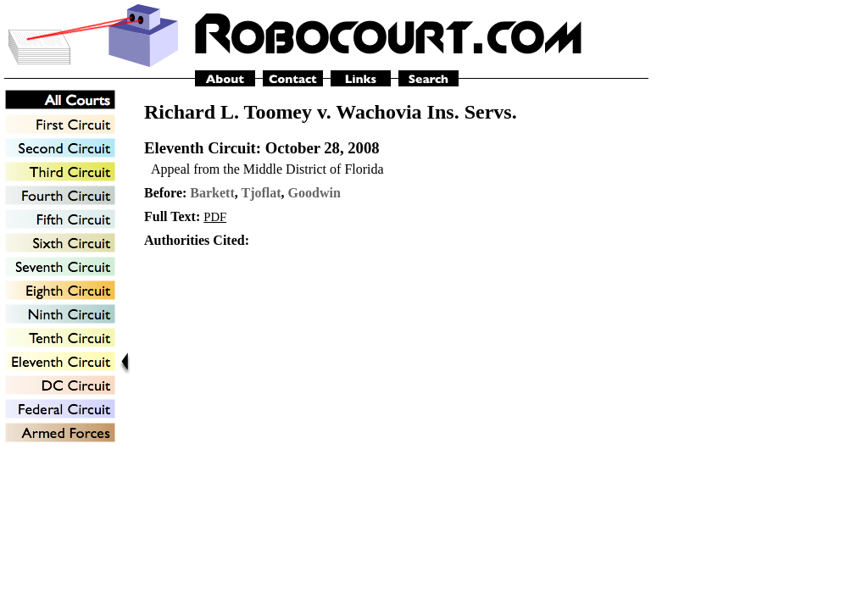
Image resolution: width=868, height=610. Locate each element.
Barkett (212, 193)
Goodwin (314, 193)
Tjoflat (262, 193)
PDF (215, 217)
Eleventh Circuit (200, 148)
